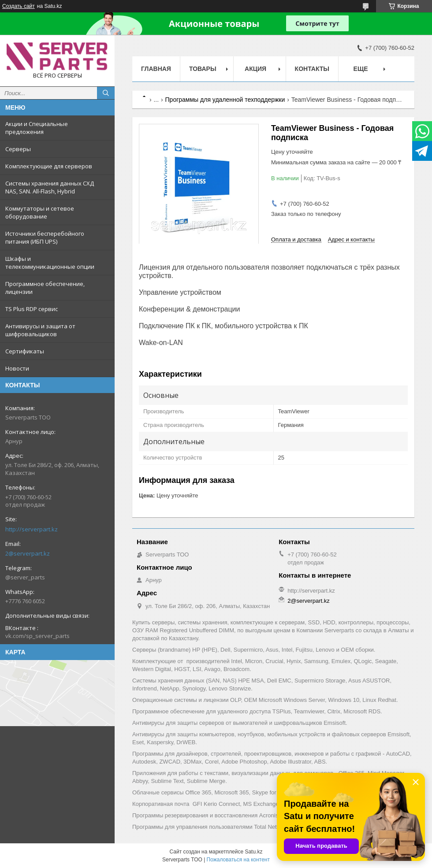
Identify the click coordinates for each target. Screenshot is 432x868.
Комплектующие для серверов (49, 166)
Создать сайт (19, 6)
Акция (255, 69)
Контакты (312, 69)
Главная (156, 69)
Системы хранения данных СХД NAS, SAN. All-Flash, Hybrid (50, 187)
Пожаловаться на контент (238, 860)
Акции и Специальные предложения (37, 128)
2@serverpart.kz (28, 553)
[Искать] (106, 93)
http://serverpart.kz (32, 529)
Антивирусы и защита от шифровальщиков (40, 330)
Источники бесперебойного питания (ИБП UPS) (45, 237)
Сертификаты (25, 351)
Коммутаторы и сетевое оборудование (40, 212)
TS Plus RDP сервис (32, 309)
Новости (17, 368)
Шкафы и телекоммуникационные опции (50, 263)
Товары (203, 69)
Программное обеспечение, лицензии (45, 288)
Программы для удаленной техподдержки (225, 100)
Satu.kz (253, 852)
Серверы (18, 149)
